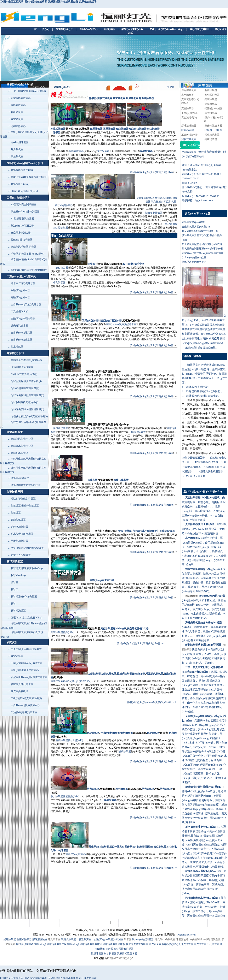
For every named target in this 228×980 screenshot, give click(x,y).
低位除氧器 (122, 129)
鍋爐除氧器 (17, 156)
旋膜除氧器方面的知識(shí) (196, 227)
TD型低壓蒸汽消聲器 (22, 219)
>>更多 (171, 87)
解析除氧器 (17, 112)
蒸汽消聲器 (200, 944)
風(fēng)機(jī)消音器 (133, 264)
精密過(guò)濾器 (213, 108)
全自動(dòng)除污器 (22, 333)
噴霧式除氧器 (69, 939)
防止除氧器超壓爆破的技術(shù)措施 (202, 244)
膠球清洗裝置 (18, 611)
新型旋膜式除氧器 (21, 98)
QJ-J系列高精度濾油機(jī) (25, 402)
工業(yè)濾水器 (90, 321)
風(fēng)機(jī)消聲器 (22, 240)
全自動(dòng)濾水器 (22, 340)
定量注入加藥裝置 (21, 555)
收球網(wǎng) (18, 575)
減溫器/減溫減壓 (20, 478)
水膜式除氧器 (58, 129)
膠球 (13, 604)
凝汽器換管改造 (19, 691)
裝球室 (15, 582)
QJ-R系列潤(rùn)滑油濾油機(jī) (27, 409)
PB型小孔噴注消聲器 (193, 458)
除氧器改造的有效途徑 (194, 262)
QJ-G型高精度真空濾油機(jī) (26, 381)
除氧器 (57, 132)
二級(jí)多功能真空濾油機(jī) (26, 698)
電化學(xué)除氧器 (99, 847)
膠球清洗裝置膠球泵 (114, 944)
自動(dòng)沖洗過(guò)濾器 (109, 939)
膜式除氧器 (103, 151)
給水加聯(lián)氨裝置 (22, 534)
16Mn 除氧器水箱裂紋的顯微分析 (200, 231)
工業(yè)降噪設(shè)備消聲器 (26, 663)
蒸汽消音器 (54, 939)
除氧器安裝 (188, 130)
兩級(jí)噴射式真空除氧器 (25, 670)
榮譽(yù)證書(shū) (100, 923)
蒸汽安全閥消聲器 (159, 944)
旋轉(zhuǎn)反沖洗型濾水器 (121, 324)
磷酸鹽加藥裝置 (19, 527)
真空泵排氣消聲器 (124, 949)
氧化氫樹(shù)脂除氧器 (164, 202)
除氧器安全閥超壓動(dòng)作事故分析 (203, 249)
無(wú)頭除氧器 (213, 343)
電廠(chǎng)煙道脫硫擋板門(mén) (29, 177)
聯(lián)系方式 (171, 923)
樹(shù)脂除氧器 (20, 142)
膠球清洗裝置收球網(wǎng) (31, 944)
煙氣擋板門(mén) (20, 184)
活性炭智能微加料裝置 (23, 499)
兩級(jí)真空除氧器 (156, 847)
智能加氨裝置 (18, 520)
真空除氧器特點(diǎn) (62, 632)
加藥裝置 (16, 513)
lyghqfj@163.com (204, 201)
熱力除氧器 (17, 149)
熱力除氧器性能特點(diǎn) (65, 796)
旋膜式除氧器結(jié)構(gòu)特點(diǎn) (71, 681)
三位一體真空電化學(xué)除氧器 (28, 91)
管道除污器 (85, 939)
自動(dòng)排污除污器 (23, 319)
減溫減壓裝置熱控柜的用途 (26, 485)
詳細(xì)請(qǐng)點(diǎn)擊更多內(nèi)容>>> (141, 643)
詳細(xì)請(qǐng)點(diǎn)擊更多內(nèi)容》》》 (152, 702)
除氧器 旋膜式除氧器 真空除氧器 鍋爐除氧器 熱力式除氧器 (121, 98)
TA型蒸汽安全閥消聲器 (24, 204)
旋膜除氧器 (211, 104)
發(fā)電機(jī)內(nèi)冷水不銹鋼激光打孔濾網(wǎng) (146, 531)
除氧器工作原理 (213, 130)
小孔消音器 (59, 283)
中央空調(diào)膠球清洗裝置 (26, 649)
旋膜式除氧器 (18, 105)
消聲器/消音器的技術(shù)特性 (27, 254)
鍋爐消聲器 (211, 139)
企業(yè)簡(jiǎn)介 (59, 923)
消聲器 (91, 264)
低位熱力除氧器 (138, 129)
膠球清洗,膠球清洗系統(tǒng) (27, 568)
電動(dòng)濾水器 (20, 297)
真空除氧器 (17, 119)
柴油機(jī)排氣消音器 (22, 226)
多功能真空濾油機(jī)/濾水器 (26, 360)
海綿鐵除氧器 (18, 126)
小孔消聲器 (213, 944)
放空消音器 (62, 268)
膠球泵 (15, 589)
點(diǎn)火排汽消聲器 (181, 944)
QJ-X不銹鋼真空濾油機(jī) (25, 388)
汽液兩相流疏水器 (127, 954)
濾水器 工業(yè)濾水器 (23, 283)
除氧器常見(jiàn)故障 (193, 222)
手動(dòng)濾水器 (20, 290)
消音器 (128, 939)
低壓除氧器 (96, 129)
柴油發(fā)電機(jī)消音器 (24, 712)
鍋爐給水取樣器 (19, 453)
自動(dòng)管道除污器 (102, 580)
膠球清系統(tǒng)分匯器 (24, 596)
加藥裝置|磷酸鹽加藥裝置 (25, 506)
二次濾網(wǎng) (19, 311)
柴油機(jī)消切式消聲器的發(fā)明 (29, 270)
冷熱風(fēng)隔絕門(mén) (24, 191)
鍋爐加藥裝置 (121, 480)
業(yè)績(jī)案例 (153, 923)
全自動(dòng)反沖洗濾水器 (25, 705)
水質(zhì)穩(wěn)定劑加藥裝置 (27, 548)
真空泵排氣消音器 (21, 233)
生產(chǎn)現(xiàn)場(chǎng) (127, 923)
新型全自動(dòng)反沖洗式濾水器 (29, 677)
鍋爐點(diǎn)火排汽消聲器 (25, 212)
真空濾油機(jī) (189, 118)
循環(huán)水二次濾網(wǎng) (26, 618)
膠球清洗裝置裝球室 (91, 944)
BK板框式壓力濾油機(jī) (24, 374)
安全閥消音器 (212, 95)
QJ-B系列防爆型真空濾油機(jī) (27, 395)
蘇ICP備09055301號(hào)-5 (119, 958)
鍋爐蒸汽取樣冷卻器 (22, 439)
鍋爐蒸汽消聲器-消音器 (24, 247)
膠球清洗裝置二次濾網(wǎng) (63, 944)
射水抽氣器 (17, 347)
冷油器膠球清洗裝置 (22, 367)
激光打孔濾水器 (19, 326)
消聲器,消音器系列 (195, 476)
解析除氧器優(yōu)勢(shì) (69, 740)
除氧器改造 (182, 939)
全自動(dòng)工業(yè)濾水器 (26, 304)
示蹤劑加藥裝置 (19, 541)
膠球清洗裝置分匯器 (137, 944)
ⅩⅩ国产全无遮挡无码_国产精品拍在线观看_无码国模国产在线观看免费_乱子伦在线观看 (48, 2)
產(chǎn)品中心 (79, 923)
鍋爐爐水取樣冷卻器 (22, 446)
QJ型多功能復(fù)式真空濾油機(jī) (29, 416)
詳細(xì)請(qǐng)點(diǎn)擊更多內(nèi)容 (152, 172)
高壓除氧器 (109, 129)
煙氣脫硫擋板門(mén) (22, 170)
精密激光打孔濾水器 (22, 684)
